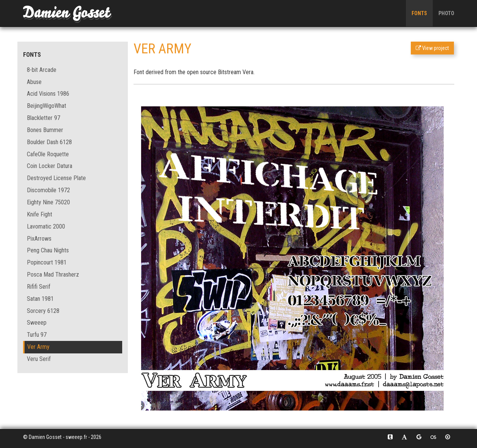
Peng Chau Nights (48, 250)
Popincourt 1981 (47, 262)
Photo (446, 13)
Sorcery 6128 (43, 311)
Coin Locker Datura (50, 166)
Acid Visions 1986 (48, 94)
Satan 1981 (40, 299)
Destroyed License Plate (56, 178)
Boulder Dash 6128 (49, 142)
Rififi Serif (39, 287)
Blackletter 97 (44, 118)
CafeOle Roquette (48, 154)
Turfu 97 (37, 335)
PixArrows (39, 239)
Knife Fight (40, 214)
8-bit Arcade (42, 70)
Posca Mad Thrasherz (53, 275)
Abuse (34, 82)
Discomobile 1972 (48, 190)
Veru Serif (39, 359)
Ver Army (38, 347)
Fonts (419, 13)
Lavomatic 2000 (46, 226)
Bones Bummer (45, 130)
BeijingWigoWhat (47, 106)
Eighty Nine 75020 (48, 202)
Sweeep (37, 323)
